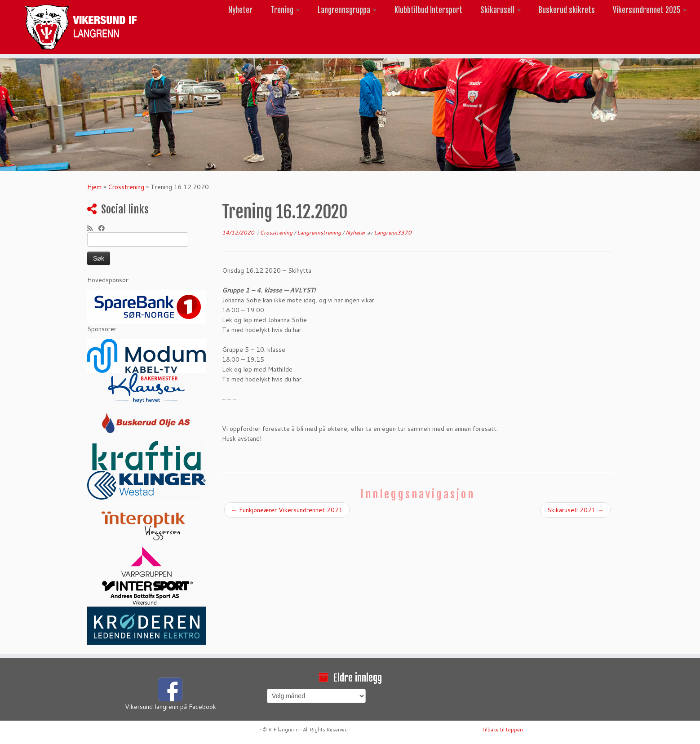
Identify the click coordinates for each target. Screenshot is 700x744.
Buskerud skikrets (567, 10)
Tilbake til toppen (502, 730)
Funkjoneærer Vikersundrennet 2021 (287, 510)
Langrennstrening (320, 232)
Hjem (94, 187)
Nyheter (240, 10)
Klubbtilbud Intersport (428, 10)
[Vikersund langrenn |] (81, 27)
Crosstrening (126, 187)
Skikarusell (501, 10)
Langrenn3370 (393, 232)
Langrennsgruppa (347, 10)
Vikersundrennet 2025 (650, 10)
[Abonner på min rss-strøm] (93, 228)
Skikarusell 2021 (576, 510)
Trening (285, 10)
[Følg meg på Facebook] (104, 228)
